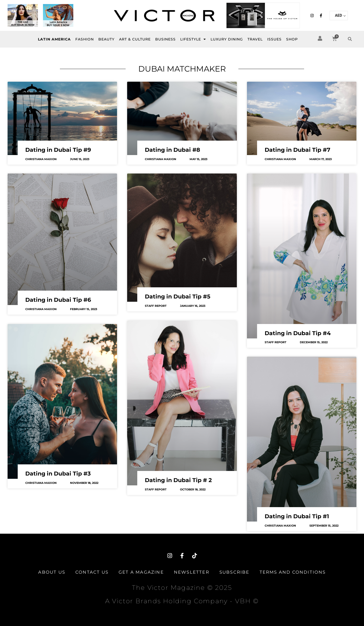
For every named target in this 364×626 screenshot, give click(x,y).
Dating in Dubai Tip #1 (297, 516)
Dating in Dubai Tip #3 (58, 473)
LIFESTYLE (193, 39)
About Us (52, 572)
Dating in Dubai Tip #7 (298, 150)
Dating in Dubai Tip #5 (178, 297)
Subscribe (234, 572)
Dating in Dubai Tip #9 (58, 150)
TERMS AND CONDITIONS (293, 572)
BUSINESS (165, 39)
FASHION (85, 39)
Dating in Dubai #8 (173, 150)
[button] (350, 39)
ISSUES (274, 39)
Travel (255, 39)
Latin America (54, 39)
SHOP (292, 39)
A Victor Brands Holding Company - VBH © (182, 601)
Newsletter (192, 572)
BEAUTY (106, 39)
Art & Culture (135, 39)
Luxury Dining (227, 39)
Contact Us (92, 572)
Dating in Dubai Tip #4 (298, 333)
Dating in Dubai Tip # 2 (178, 480)
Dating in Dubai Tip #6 (58, 300)
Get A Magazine (141, 572)
